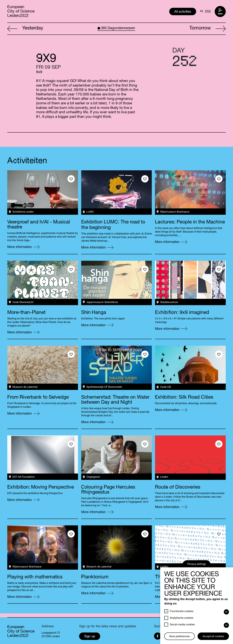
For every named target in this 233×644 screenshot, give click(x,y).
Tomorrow (208, 29)
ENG (208, 12)
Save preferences (179, 637)
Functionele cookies (182, 612)
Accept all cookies (213, 637)
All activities (183, 12)
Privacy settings (197, 564)
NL (202, 12)
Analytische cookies (182, 618)
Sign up (90, 637)
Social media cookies (182, 625)
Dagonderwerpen (116, 28)
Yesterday (25, 29)
